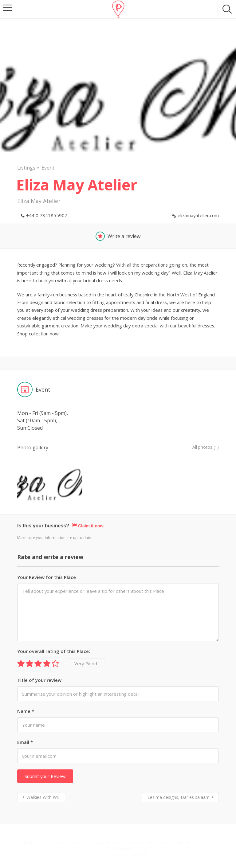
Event (48, 168)
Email (25, 730)
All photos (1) (204, 448)
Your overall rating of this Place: (54, 639)
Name (26, 699)
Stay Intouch (134, 843)
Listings (26, 168)
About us (106, 843)
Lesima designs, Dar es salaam (179, 785)
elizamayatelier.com (198, 215)
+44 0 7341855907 (47, 215)
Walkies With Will (43, 785)
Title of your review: (40, 668)
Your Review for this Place (47, 565)
